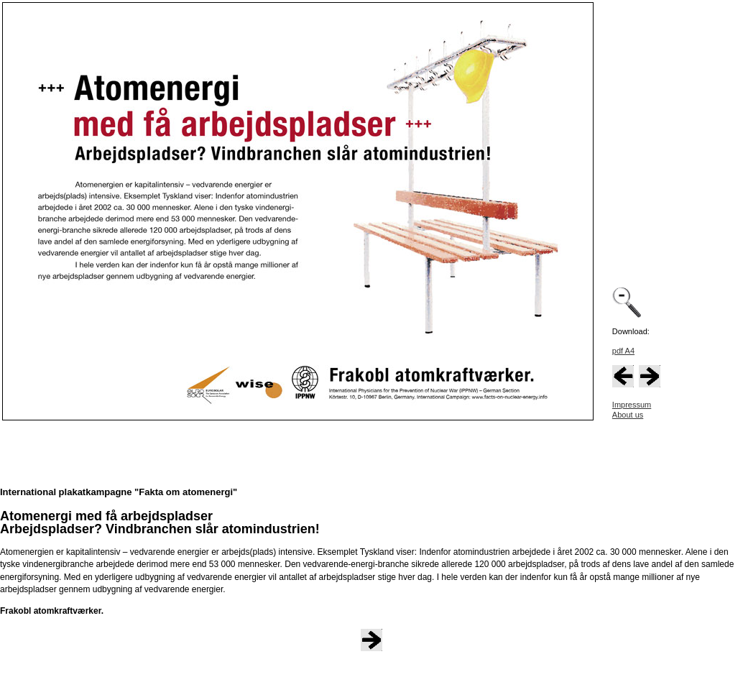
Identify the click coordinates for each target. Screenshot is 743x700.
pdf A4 (623, 351)
